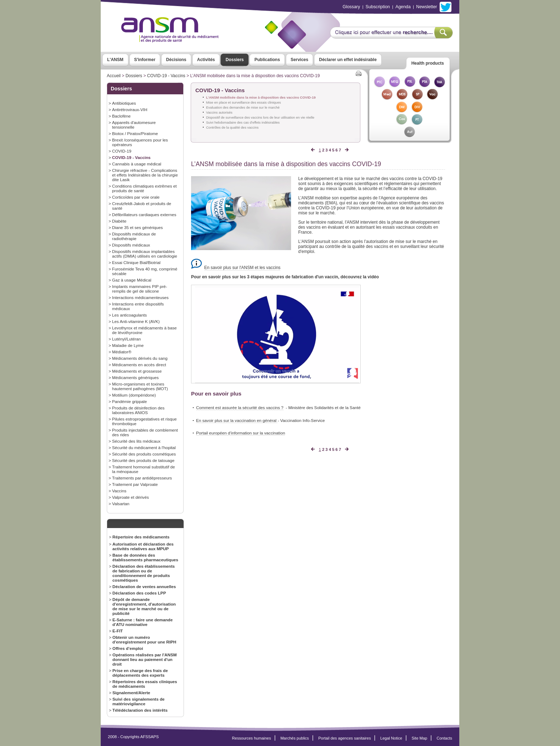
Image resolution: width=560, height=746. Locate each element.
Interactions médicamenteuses (140, 297)
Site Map (420, 738)
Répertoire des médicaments (141, 537)
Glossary (351, 7)
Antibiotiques (124, 103)
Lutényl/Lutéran (126, 339)
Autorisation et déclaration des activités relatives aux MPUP (143, 546)
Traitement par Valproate (135, 484)
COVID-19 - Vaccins (166, 76)
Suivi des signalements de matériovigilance (139, 701)
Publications (267, 60)
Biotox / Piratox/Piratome (135, 133)
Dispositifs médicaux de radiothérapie (134, 236)
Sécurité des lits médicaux (136, 441)
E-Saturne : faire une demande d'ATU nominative (143, 622)
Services (299, 60)
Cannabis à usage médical (137, 164)
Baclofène (121, 116)
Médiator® (122, 352)
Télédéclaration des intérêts (140, 710)
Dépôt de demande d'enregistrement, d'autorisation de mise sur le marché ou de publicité (144, 606)
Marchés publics (295, 738)
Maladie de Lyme (128, 345)
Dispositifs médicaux (131, 245)
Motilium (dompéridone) (134, 395)
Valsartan (121, 504)
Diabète (119, 221)
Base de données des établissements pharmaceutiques (145, 557)
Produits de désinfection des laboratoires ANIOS (138, 410)
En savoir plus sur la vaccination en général (237, 420)
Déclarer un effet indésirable (348, 60)
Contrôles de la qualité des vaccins (232, 127)
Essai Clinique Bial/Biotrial (136, 262)
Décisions (176, 60)
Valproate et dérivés (131, 497)
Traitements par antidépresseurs (142, 478)
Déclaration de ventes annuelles (144, 586)
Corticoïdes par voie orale (136, 197)
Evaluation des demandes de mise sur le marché (243, 107)
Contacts (444, 738)
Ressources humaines (252, 738)
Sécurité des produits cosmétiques (144, 454)
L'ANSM (115, 60)
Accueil (114, 76)
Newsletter (426, 7)
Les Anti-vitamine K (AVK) (136, 321)
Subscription (378, 7)
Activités (206, 60)
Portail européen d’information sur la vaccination (241, 433)
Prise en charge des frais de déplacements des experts (140, 673)
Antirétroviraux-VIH (130, 110)
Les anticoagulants (129, 315)
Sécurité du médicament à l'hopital (144, 447)
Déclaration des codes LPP (139, 593)
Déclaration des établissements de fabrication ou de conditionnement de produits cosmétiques (144, 573)
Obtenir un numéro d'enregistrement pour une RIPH (144, 640)
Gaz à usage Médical (132, 280)
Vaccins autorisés (219, 112)
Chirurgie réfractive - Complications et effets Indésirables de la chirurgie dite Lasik (145, 175)
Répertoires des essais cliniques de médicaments (145, 684)
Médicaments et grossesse (137, 371)
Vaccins (119, 491)
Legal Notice (391, 738)
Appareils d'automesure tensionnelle (134, 125)
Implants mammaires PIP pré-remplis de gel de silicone (140, 289)
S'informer (145, 60)
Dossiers (235, 60)
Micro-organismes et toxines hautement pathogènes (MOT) (140, 386)
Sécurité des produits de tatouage (143, 460)
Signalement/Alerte (131, 693)
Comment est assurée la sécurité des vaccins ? (240, 407)
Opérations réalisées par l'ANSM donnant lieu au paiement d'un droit (145, 659)
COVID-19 (122, 151)
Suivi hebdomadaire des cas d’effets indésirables (243, 122)
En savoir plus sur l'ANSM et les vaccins (242, 268)
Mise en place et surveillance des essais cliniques (243, 102)
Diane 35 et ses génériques (137, 227)
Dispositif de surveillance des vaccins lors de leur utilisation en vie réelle (260, 117)
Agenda (403, 7)
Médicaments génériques (135, 377)
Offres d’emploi (128, 648)
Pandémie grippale (129, 401)
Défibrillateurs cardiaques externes (144, 215)
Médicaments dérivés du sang (140, 358)
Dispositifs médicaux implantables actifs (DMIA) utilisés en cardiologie (145, 254)
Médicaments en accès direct (139, 365)
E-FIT (118, 631)
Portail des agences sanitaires (344, 738)
